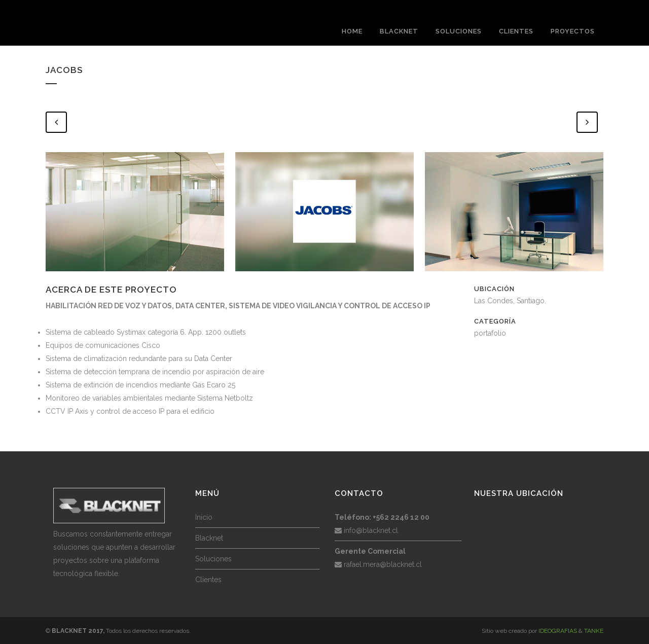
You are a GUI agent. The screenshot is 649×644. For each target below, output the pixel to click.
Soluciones (213, 559)
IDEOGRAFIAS (558, 631)
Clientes (208, 580)
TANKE (594, 631)
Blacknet (209, 538)
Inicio (204, 517)
